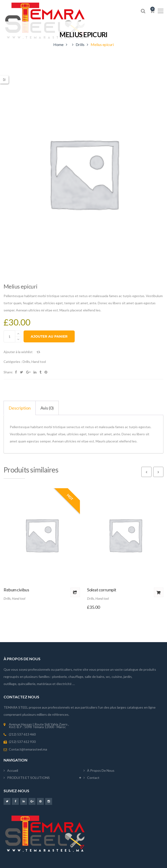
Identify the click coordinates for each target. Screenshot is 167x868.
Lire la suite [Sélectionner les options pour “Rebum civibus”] (75, 592)
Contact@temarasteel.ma (28, 749)
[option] (83, 173)
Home (58, 44)
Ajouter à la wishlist (18, 352)
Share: (8, 372)
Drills (80, 44)
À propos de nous (101, 770)
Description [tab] (20, 408)
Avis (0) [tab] (47, 408)
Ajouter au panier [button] (159, 592)
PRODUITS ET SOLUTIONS (28, 778)
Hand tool (39, 362)
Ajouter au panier (49, 336)
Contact (93, 778)
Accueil (13, 770)
